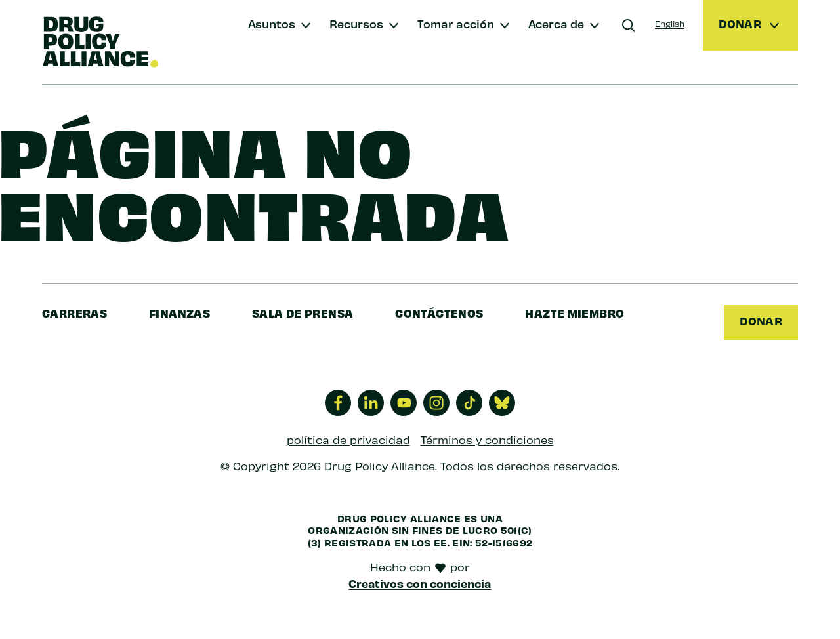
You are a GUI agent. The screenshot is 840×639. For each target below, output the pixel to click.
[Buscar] (629, 26)
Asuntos (272, 23)
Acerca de (556, 23)
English (670, 23)
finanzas (179, 313)
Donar (761, 321)
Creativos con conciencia (420, 583)
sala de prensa (303, 313)
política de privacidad (348, 440)
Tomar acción (456, 23)
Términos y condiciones (487, 440)
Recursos (356, 23)
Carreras (74, 313)
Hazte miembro (575, 313)
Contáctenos (439, 313)
